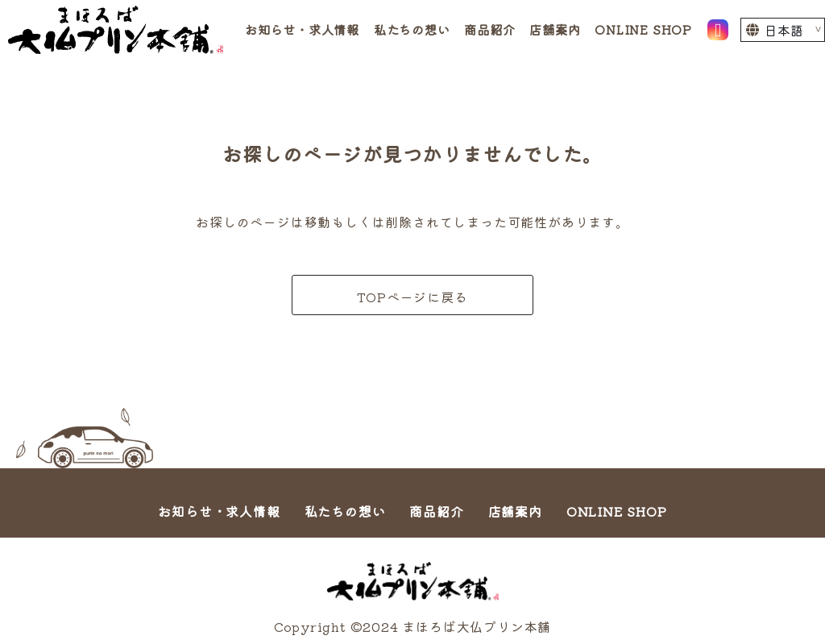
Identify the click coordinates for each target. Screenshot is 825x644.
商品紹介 (489, 29)
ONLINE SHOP (643, 29)
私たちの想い (412, 29)
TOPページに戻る (412, 297)
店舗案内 (555, 29)
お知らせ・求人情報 (302, 29)
